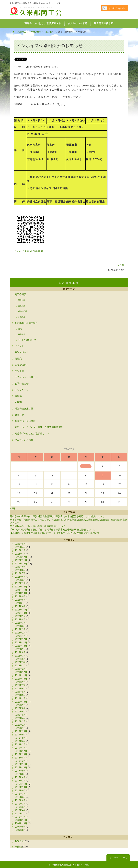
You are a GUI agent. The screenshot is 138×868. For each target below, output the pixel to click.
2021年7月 (20, 685)
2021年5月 (20, 692)
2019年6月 (20, 741)
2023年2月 (20, 633)
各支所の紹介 (22, 365)
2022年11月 (21, 643)
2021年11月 (21, 675)
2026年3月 (20, 550)
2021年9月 (20, 682)
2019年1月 (20, 748)
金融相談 (22, 317)
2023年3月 (20, 629)
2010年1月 (20, 817)
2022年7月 (20, 656)
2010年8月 (20, 800)
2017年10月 (21, 768)
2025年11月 (21, 560)
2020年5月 (20, 715)
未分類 (121, 265)
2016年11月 (21, 784)
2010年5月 (20, 807)
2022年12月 (21, 639)
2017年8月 (20, 774)
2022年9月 (20, 649)
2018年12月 (21, 751)
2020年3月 (20, 721)
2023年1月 (20, 636)
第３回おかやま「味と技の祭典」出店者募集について (37, 526)
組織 (20, 329)
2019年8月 (20, 738)
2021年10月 (21, 679)
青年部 (18, 396)
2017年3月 (20, 781)
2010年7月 (20, 804)
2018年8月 (20, 758)
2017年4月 (20, 777)
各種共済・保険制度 (25, 421)
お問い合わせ (117, 8)
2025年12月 (21, 557)
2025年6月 (20, 577)
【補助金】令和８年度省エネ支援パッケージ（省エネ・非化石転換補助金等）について (55, 533)
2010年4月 (20, 810)
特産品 (18, 359)
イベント (19, 346)
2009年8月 (20, 830)
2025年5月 (20, 580)
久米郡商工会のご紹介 (26, 323)
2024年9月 (20, 596)
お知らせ (19, 841)
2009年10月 (21, 823)
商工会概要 (21, 294)
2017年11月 (21, 764)
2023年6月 (20, 626)
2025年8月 (20, 570)
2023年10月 (21, 613)
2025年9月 (20, 567)
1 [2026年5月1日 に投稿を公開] (86, 466)
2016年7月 (20, 794)
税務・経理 (23, 311)
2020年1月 (20, 728)
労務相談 (22, 306)
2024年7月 (20, 603)
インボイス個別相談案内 (29, 251)
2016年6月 (20, 797)
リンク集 (19, 371)
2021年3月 (20, 695)
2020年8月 (20, 708)
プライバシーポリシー (26, 377)
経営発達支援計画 (24, 409)
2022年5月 (20, 662)
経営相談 (22, 300)
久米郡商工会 (29, 16)
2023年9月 (20, 616)
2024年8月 (20, 600)
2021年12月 (21, 672)
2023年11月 (21, 610)
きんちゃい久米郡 (24, 440)
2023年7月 (20, 623)
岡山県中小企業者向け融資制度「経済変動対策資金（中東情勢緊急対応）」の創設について (57, 516)
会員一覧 (19, 415)
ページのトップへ (118, 858)
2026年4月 (20, 547)
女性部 (18, 402)
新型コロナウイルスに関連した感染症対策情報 (39, 427)
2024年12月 (21, 587)
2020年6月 (20, 712)
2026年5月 (20, 544)
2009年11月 (21, 820)
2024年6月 (20, 606)
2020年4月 (20, 718)
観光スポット (22, 352)
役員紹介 (22, 334)
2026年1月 (20, 554)
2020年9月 (20, 705)
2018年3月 (20, 761)
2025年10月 (21, 564)
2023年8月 (20, 620)
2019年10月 (21, 731)
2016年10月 (21, 787)
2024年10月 (21, 593)
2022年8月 (20, 652)
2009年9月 (20, 827)
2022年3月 (20, 666)
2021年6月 (20, 689)
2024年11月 (21, 590)
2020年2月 (20, 725)
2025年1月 (20, 583)
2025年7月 (20, 573)
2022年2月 (20, 669)
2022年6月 (20, 659)
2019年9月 (20, 735)
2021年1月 (20, 698)
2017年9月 (20, 771)
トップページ (22, 390)
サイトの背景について (27, 340)
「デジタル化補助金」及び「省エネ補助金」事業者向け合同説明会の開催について (52, 530)
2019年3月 (20, 744)
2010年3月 (20, 814)
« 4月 (12, 508)
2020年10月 (21, 702)
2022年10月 (21, 646)
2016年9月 (20, 791)
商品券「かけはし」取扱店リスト (32, 434)
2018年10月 (21, 754)
